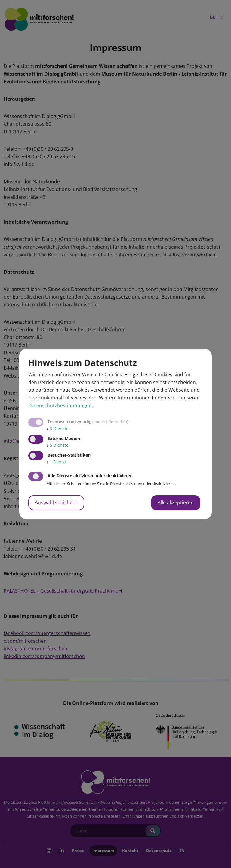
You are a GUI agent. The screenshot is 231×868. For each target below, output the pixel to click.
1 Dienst (56, 462)
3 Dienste (57, 428)
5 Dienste (57, 445)
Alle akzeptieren (176, 502)
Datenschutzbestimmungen (60, 405)
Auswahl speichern (56, 502)
